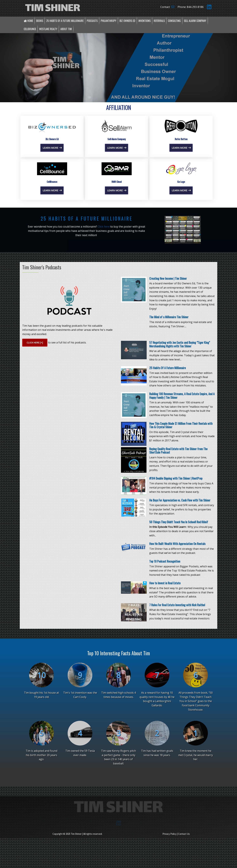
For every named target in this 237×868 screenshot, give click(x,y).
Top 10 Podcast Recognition (165, 630)
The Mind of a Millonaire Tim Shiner (169, 386)
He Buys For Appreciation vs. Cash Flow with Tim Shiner (180, 569)
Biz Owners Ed (127, 21)
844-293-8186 (195, 7)
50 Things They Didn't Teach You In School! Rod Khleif (179, 591)
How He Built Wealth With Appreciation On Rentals (177, 613)
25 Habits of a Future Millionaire (65, 21)
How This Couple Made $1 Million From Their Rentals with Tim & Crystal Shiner (181, 494)
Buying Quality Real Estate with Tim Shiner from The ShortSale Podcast (178, 520)
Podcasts (92, 21)
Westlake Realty (48, 29)
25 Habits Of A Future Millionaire (168, 437)
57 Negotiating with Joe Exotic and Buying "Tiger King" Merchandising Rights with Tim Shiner (180, 413)
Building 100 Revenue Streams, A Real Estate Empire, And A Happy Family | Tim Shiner (182, 465)
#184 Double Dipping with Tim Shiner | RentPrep (176, 547)
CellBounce (30, 29)
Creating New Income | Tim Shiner (168, 348)
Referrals (159, 21)
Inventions (145, 21)
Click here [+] (35, 412)
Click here (104, 296)
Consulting (174, 21)
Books (40, 21)
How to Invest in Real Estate (165, 652)
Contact (167, 7)
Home (28, 21)
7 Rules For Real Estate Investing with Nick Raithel (177, 674)
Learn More (52, 217)
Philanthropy (109, 21)
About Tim (66, 29)
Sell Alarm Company (195, 21)
